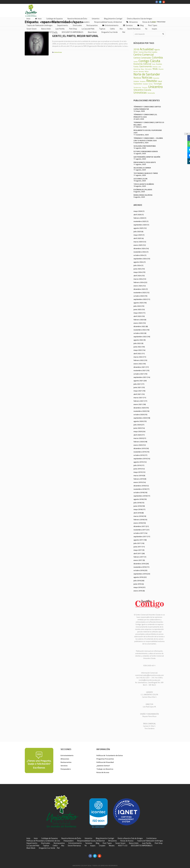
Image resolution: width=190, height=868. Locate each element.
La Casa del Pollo (33, 846)
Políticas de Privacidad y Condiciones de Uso (43, 841)
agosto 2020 (138, 421)
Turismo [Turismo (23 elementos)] (145, 88)
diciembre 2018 (139, 486)
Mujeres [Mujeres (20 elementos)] (161, 69)
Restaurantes (66, 762)
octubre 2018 (139, 492)
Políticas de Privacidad (105, 762)
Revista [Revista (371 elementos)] (152, 81)
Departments (32, 843)
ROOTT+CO (123, 846)
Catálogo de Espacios (50, 838)
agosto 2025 (138, 228)
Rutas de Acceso (103, 772)
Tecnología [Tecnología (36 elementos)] (158, 84)
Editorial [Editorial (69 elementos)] (147, 64)
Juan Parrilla (147, 843)
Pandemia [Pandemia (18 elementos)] (143, 82)
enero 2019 (138, 482)
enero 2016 (138, 591)
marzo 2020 (138, 438)
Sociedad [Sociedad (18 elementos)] (145, 84)
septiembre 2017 (140, 536)
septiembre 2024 (140, 259)
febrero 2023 (139, 320)
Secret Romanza (74, 846)
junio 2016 (137, 584)
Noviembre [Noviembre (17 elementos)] (156, 78)
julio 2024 (137, 265)
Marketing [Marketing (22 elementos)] (137, 69)
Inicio (28, 838)
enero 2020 (138, 445)
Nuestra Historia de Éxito (71, 838)
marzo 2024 (138, 279)
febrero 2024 (139, 282)
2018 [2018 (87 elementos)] (136, 49)
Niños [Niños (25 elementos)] (147, 72)
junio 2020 (137, 428)
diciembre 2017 (139, 526)
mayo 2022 (138, 350)
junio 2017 (137, 547)
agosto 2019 (138, 462)
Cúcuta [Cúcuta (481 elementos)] (155, 61)
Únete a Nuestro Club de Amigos (130, 838)
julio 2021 (137, 384)
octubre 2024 (139, 255)
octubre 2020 (139, 414)
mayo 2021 (138, 391)
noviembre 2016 (140, 567)
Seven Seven (120, 843)
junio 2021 (137, 387)
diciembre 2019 (139, 448)
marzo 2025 (138, 242)
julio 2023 (137, 306)
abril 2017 (137, 553)
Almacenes (65, 759)
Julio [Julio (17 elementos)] (160, 67)
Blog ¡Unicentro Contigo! (105, 838)
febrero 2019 (139, 479)
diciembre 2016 (139, 564)
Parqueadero (66, 769)
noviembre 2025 (140, 221)
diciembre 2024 (139, 248)
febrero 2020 (139, 442)
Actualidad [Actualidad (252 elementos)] (147, 49)
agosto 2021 (138, 381)
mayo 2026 (138, 211)
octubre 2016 (139, 570)
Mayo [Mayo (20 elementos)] (143, 69)
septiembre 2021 (140, 377)
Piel (58, 848)
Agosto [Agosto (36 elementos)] (157, 50)
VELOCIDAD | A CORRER (142, 168)
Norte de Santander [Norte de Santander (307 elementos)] (147, 74)
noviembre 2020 (140, 411)
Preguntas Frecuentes (105, 759)
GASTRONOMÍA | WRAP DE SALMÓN (147, 157)
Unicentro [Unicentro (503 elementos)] (156, 87)
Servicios (64, 766)
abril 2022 (137, 353)
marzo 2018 (138, 516)
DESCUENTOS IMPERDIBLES (142, 846)
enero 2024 (138, 286)
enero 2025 (138, 245)
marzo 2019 (138, 475)
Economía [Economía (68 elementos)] (138, 64)
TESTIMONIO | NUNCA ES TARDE (146, 173)
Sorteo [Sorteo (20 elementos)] (151, 84)
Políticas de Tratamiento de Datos (110, 755)
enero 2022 (138, 364)
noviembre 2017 (140, 530)
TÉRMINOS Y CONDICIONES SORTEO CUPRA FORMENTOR (147, 108)
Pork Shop (159, 843)
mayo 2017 (138, 550)
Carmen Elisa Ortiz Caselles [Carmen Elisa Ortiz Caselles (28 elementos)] (148, 52)
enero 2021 (138, 404)
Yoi (86, 846)
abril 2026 (137, 215)
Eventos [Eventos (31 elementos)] (159, 64)
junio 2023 (137, 309)
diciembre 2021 (139, 367)
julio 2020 (137, 425)
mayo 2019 (138, 472)
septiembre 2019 (140, 459)
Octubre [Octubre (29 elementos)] (136, 81)
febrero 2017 (139, 557)
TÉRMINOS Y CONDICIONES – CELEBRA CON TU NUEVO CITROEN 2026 (148, 139)
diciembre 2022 (139, 326)
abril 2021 (137, 394)
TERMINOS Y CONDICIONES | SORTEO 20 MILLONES (149, 124)
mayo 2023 (138, 313)
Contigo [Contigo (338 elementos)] (144, 61)
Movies (112, 846)
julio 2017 (137, 543)
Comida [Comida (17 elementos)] (136, 62)
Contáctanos (151, 838)
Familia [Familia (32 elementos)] (136, 67)
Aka (63, 846)
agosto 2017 (138, 540)
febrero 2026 (139, 218)
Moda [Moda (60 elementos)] (155, 69)
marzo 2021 (138, 398)
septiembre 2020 (140, 418)
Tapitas (46, 846)
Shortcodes (46, 843)
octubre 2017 (139, 533)
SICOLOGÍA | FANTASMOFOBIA (145, 146)
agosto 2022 (138, 340)
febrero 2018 (139, 520)
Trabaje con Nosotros (105, 769)
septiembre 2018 (140, 496)
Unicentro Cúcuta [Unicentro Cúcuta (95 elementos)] (142, 90)
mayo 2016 (138, 587)
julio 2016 (137, 581)
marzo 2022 (138, 357)
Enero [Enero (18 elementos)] (154, 64)
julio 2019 (137, 465)
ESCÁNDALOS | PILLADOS (143, 189)
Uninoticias (58, 52)
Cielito (55, 846)
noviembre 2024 (140, 252)
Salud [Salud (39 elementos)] (160, 81)
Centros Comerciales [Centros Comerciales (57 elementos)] (142, 58)
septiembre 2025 (140, 225)
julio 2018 (137, 503)
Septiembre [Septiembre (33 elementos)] (138, 84)
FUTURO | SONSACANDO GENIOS (146, 151)
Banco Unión (134, 843)
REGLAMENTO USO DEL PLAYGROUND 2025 (148, 131)
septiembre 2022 (140, 337)
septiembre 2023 (140, 299)
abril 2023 (137, 316)
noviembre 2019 (140, 452)
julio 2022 (137, 343)
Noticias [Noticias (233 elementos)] (147, 78)
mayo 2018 (138, 509)
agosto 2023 (138, 303)
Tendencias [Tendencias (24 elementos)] (137, 88)
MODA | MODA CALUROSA (143, 195)
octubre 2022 (139, 333)
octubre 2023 (139, 296)
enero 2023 (138, 323)
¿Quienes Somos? (103, 766)
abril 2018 (137, 513)
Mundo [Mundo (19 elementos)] (136, 71)
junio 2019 (137, 469)
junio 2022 (137, 347)
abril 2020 (137, 435)
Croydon (102, 846)
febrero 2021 (139, 401)
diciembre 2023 (139, 289)
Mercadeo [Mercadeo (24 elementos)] (148, 69)
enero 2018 (138, 523)
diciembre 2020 (139, 408)
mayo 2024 (138, 272)
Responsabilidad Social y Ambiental (91, 841)
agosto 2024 (138, 262)
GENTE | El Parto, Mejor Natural (75, 36)
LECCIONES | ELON (140, 179)
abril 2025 (137, 238)
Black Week (31, 848)
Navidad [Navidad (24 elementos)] (141, 72)
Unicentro (88, 838)
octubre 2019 (139, 455)
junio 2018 (137, 506)
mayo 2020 (138, 431)
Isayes (93, 846)
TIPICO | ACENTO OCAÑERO (144, 184)
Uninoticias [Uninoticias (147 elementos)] (140, 93)
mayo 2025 (138, 235)
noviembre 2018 (140, 489)
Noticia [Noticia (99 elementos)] (137, 78)
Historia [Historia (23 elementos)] (155, 67)
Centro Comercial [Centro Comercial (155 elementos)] (144, 55)
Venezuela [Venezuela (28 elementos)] (151, 93)
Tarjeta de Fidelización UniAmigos (150, 841)
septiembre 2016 (140, 574)
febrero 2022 (139, 360)
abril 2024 (137, 276)
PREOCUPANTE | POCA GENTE (145, 162)
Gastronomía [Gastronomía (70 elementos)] (145, 66)
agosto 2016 (138, 577)
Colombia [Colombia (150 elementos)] (157, 58)
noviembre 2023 (140, 292)
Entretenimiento (67, 755)
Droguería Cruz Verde (47, 848)
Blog (97, 843)
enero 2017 (138, 560)
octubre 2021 (139, 374)
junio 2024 (137, 269)
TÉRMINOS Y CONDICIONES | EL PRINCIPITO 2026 (145, 116)
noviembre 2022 (140, 330)
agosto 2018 (138, 499)
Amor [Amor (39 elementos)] (136, 52)
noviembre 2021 (140, 370)
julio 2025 (137, 231)
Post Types (107, 843)
